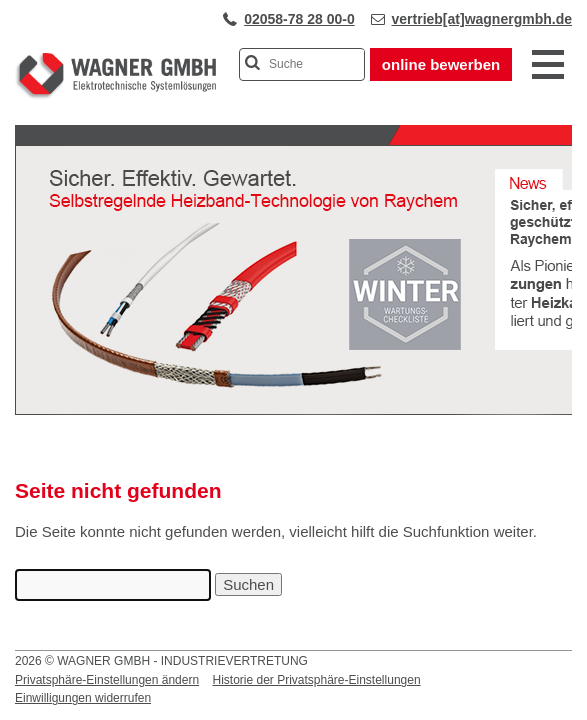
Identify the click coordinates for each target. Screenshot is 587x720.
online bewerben (441, 64)
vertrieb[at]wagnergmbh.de (482, 19)
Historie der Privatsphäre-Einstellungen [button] (316, 680)
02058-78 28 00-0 (299, 19)
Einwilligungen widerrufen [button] (83, 698)
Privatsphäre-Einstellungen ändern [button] (107, 680)
